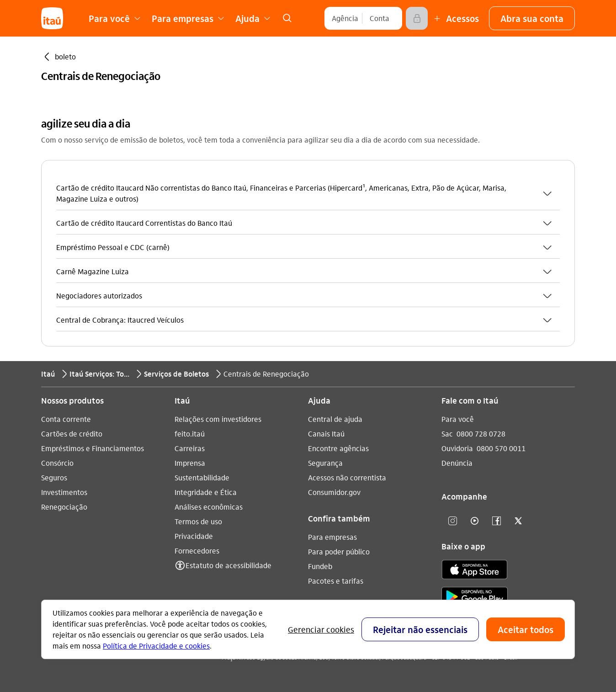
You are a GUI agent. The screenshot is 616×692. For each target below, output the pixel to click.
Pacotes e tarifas (336, 581)
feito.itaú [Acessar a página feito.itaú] (190, 434)
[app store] (475, 571)
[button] (532, 18)
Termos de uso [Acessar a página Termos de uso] (198, 521)
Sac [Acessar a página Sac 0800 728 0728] (447, 434)
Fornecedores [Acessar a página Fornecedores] (197, 551)
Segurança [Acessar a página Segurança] (325, 463)
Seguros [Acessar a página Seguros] (54, 477)
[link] (287, 18)
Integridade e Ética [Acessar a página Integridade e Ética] (206, 492)
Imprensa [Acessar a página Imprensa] (190, 463)
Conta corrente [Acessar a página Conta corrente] (66, 419)
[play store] (475, 598)
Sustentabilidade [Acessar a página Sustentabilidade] (202, 477)
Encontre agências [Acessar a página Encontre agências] (338, 448)
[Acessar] (417, 18)
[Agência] (345, 18)
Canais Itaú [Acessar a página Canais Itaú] (326, 434)
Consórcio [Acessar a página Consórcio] (57, 463)
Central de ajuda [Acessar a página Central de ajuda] (335, 419)
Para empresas (332, 537)
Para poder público (339, 551)
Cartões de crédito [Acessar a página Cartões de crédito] (72, 434)
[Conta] (380, 18)
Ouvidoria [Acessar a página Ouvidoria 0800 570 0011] (457, 448)
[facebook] (496, 521)
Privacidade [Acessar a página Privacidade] (194, 536)
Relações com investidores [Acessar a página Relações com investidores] (218, 419)
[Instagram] (452, 521)
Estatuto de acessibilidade (228, 565)
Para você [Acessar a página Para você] (458, 419)
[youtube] (474, 521)
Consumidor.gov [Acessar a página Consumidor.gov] (334, 492)
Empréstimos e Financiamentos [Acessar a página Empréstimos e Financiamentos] (93, 448)
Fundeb (320, 566)
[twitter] (518, 521)
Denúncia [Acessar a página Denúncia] (457, 463)
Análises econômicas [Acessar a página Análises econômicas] (209, 507)
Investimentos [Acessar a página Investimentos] (64, 492)
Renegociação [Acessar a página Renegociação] (64, 507)
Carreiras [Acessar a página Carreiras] (190, 448)
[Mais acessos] (455, 18)
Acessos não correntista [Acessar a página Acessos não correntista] (347, 477)
